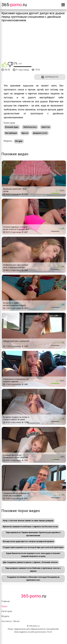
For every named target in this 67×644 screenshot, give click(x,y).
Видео (5, 606)
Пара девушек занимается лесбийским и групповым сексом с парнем (33, 570)
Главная (6, 601)
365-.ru (14, 5)
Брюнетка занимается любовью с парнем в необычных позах (30, 527)
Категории (7, 611)
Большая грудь (12, 127)
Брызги (25, 133)
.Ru (34, 596)
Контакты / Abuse (11, 621)
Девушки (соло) (40, 133)
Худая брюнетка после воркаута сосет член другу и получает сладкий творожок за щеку (33, 555)
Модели (5, 616)
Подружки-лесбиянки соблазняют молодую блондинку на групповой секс (33, 579)
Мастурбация (11, 133)
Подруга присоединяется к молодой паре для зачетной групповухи (33, 547)
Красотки (46, 127)
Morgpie (19, 141)
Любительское (30, 127)
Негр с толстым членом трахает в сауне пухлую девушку (28, 521)
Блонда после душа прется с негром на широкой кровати (28, 541)
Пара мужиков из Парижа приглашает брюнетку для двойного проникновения (33, 534)
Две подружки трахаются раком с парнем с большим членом (30, 562)
